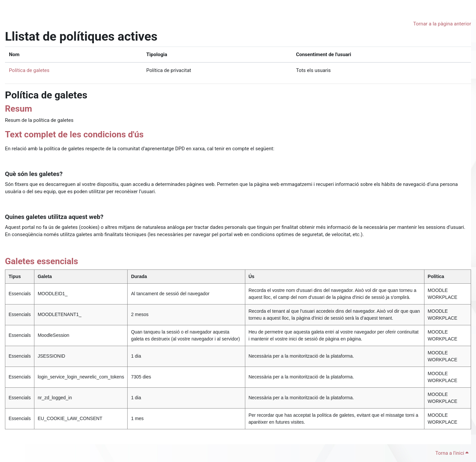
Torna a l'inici (452, 453)
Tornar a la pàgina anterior (442, 24)
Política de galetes (29, 70)
